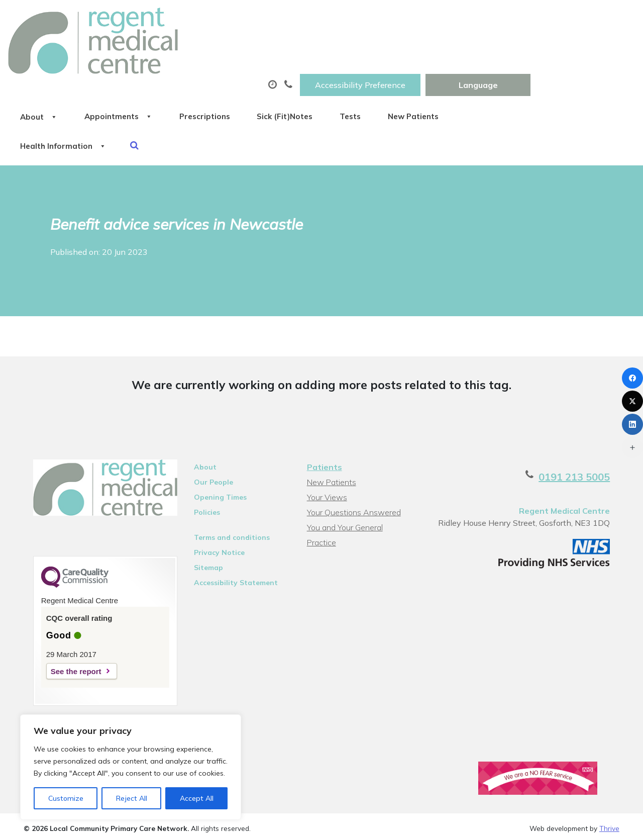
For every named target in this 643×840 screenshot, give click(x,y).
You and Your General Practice (344, 474)
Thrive (609, 776)
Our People (209, 427)
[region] (131, 767)
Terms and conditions (228, 483)
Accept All (197, 798)
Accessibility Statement (232, 528)
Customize (66, 798)
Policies (203, 457)
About (147, 50)
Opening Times (216, 442)
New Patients (579, 50)
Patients (324, 412)
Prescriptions (335, 50)
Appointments (237, 50)
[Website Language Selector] (582, 19)
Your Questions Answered (353, 457)
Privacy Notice (215, 498)
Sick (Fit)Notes (427, 50)
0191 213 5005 (584, 422)
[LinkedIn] (632, 424)
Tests (504, 50)
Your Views (327, 442)
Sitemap (204, 513)
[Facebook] (632, 378)
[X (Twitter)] (632, 401)
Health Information (173, 85)
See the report (67, 618)
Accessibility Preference (465, 19)
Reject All (132, 798)
